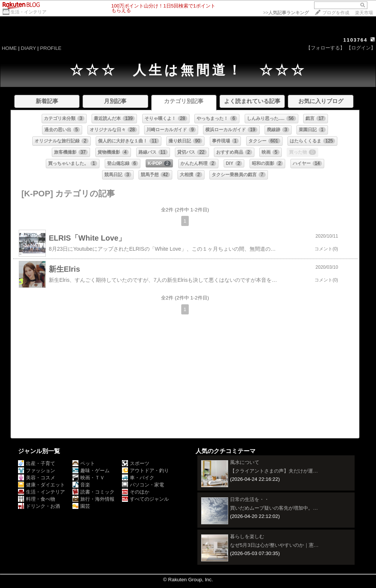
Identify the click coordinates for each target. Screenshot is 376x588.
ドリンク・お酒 (39, 506)
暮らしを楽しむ (247, 536)
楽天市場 (364, 13)
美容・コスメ (37, 478)
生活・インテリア (29, 12)
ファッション (37, 471)
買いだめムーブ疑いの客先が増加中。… (274, 508)
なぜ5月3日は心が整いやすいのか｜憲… (274, 545)
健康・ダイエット (41, 485)
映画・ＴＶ (89, 478)
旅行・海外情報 (93, 499)
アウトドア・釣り (145, 471)
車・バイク (138, 478)
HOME (9, 48)
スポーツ (136, 463)
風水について (245, 462)
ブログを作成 (336, 13)
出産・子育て (37, 463)
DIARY (29, 48)
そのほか (136, 492)
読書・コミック (93, 492)
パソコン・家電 (143, 485)
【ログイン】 (361, 48)
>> (286, 13)
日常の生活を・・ (250, 499)
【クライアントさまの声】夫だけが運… (274, 471)
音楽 (81, 485)
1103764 (356, 40)
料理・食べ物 (37, 499)
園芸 (81, 506)
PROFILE (51, 48)
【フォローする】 (325, 48)
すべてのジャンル (145, 499)
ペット (84, 463)
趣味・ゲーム (91, 471)
